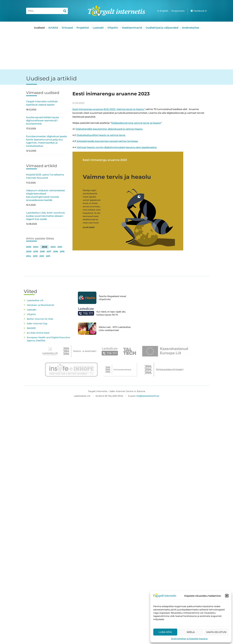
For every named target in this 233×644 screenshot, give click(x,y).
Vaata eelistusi (216, 632)
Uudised (39, 28)
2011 (48, 256)
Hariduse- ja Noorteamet (41, 305)
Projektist (83, 28)
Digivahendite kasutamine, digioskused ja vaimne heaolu (109, 129)
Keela (191, 632)
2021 (60, 247)
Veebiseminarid (132, 28)
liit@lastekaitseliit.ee (148, 396)
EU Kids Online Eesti (38, 333)
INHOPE (31, 328)
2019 (36, 251)
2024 (36, 247)
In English (163, 11)
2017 (49, 251)
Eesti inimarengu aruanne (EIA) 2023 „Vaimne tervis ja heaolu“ (109, 109)
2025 (29, 247)
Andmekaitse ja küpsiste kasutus (189, 639)
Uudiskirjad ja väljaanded (162, 28)
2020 (29, 251)
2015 (62, 251)
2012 (42, 256)
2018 (42, 251)
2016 (56, 251)
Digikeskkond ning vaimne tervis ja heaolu (136, 123)
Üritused (67, 28)
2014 (29, 256)
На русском (178, 11)
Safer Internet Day (37, 324)
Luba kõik (165, 632)
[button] (227, 596)
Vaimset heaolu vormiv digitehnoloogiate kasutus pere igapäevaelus (117, 147)
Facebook (199, 11)
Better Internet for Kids (40, 319)
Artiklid (53, 28)
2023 (44, 247)
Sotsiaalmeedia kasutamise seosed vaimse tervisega (107, 141)
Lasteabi (98, 28)
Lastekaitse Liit (35, 300)
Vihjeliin (113, 28)
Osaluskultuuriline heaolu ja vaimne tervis (101, 135)
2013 (35, 256)
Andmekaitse (191, 28)
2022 (53, 247)
